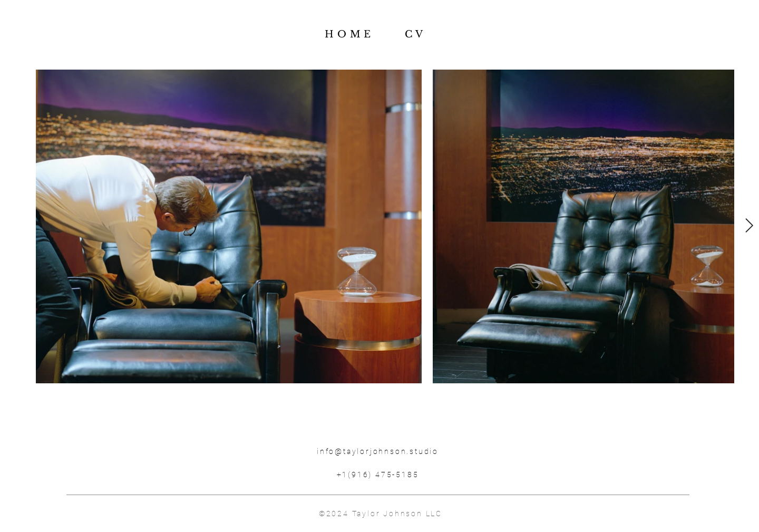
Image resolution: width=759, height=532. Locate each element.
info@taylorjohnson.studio (378, 451)
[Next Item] (749, 226)
